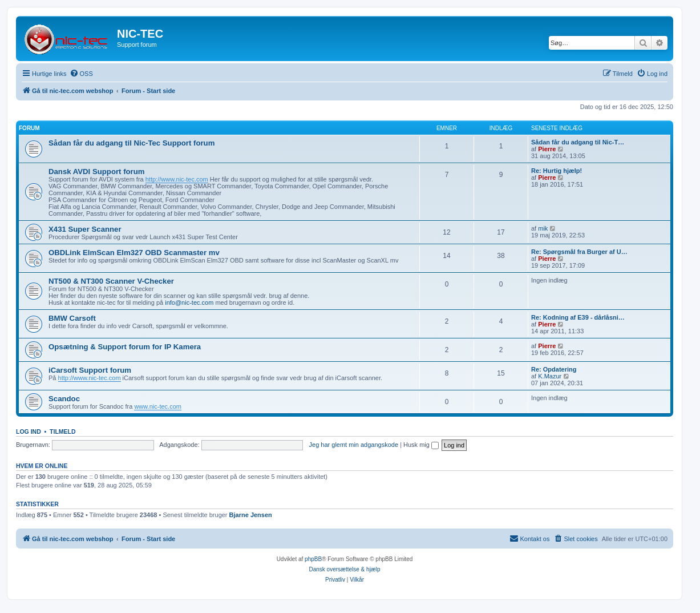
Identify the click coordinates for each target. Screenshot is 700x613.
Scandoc (64, 399)
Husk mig (421, 445)
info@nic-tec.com (189, 303)
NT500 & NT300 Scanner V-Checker (111, 281)
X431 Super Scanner (85, 229)
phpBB (313, 559)
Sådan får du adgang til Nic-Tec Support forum (131, 143)
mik (543, 228)
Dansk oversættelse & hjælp (344, 569)
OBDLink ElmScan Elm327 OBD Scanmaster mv (134, 253)
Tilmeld (63, 431)
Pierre (547, 149)
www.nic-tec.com (158, 406)
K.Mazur (550, 376)
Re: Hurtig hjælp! (557, 171)
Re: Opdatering (554, 369)
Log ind (29, 431)
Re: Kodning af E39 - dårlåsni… (578, 317)
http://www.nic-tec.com (177, 179)
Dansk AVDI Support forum (97, 172)
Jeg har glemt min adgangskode (354, 445)
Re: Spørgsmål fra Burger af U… (579, 252)
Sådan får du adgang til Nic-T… (578, 142)
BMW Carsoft (72, 318)
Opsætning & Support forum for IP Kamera (125, 347)
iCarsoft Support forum (90, 370)
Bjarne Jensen (251, 515)
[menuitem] (81, 74)
